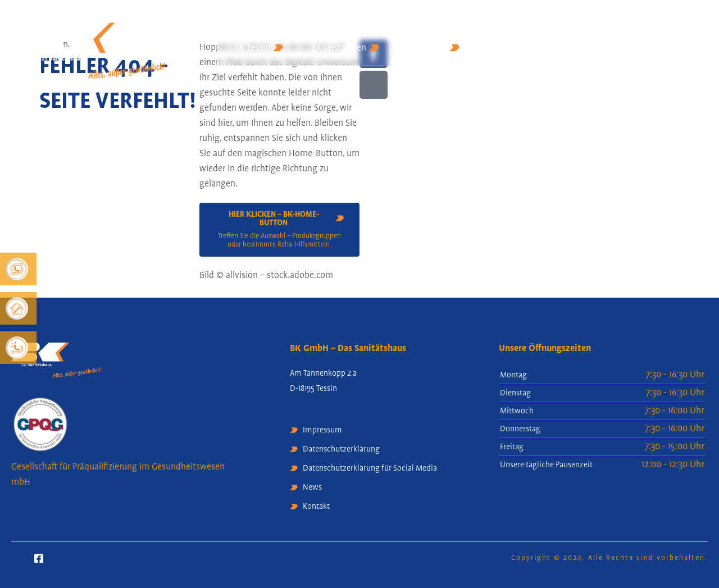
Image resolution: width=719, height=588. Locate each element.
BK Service (433, 48)
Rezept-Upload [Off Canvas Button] (674, 54)
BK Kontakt (509, 48)
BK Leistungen (345, 48)
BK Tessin (259, 48)
